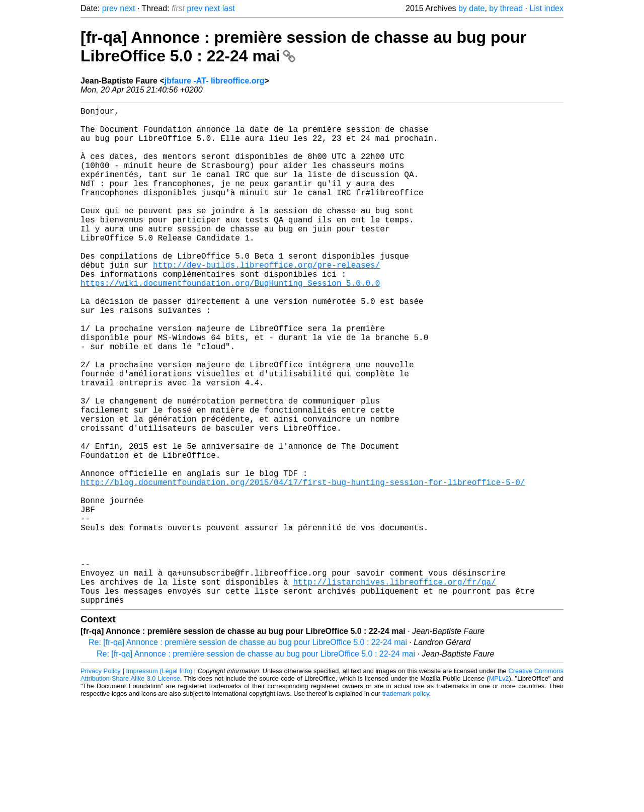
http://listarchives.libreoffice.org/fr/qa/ (394, 688)
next (127, 8)
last (229, 8)
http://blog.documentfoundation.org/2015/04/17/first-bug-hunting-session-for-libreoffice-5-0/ (303, 566)
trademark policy (406, 804)
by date (471, 8)
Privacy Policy (101, 782)
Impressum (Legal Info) (159, 782)
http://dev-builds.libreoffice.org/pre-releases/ (266, 301)
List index (546, 8)
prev (110, 8)
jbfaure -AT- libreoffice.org (215, 81)
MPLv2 (499, 789)
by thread (506, 8)
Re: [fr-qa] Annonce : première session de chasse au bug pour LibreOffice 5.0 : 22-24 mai (248, 753)
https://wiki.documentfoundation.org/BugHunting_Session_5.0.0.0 (230, 323)
